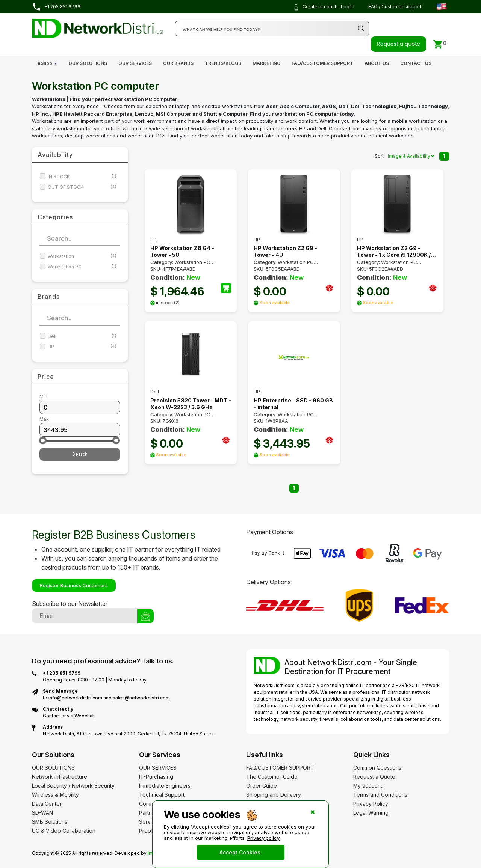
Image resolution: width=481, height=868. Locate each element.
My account (368, 786)
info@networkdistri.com (75, 698)
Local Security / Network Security (73, 786)
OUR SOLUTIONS (88, 63)
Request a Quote (374, 777)
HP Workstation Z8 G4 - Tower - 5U (182, 251)
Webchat (84, 716)
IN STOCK (82, 177)
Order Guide (262, 786)
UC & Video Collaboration (64, 831)
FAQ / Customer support (395, 7)
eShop (45, 63)
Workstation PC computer (180, 417)
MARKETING (266, 63)
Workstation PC (82, 267)
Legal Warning (371, 813)
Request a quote (399, 44)
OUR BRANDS (178, 63)
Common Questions (377, 768)
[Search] (272, 29)
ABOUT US (377, 63)
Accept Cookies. (241, 852)
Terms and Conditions (380, 795)
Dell (82, 336)
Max (44, 419)
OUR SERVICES (135, 63)
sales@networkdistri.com (141, 698)
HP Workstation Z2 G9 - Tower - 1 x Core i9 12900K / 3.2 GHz (394, 252)
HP (82, 347)
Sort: (380, 156)
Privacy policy (263, 838)
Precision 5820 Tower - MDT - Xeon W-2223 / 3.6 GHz (191, 404)
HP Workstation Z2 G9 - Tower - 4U (285, 251)
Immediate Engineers (165, 786)
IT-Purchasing (156, 777)
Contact (51, 716)
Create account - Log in (324, 7)
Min (43, 397)
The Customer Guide (272, 777)
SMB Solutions (50, 822)
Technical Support (162, 795)
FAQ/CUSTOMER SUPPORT (322, 63)
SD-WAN (42, 813)
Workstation (82, 256)
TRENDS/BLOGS (223, 63)
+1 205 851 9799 (56, 7)
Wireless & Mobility (55, 795)
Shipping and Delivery (274, 795)
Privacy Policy (371, 804)
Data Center (47, 804)
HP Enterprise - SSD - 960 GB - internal (293, 404)
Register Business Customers (74, 585)
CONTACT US (416, 63)
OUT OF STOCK (82, 187)
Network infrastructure (60, 777)
